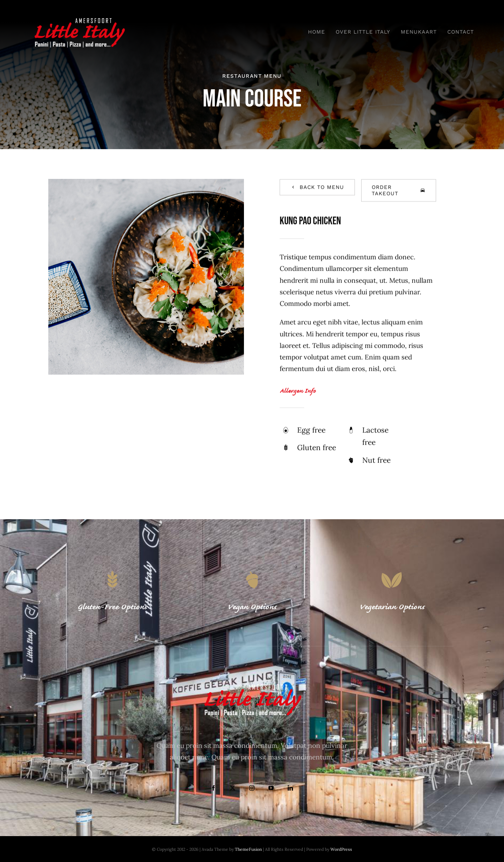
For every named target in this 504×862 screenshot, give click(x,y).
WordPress (341, 849)
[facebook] (213, 788)
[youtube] (271, 788)
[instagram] (252, 788)
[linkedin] (290, 788)
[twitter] (233, 788)
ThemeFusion (248, 849)
